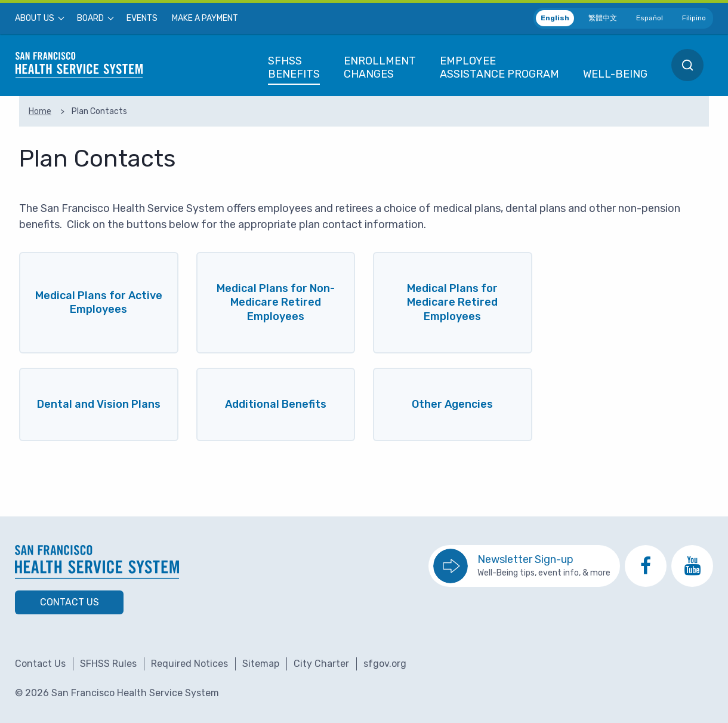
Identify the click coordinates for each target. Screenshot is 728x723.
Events (142, 19)
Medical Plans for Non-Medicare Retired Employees (276, 302)
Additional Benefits (276, 404)
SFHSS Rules (108, 664)
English (555, 18)
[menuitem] (39, 19)
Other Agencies (452, 404)
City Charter (321, 664)
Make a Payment (205, 19)
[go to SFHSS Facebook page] (646, 566)
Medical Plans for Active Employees (99, 302)
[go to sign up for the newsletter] (524, 566)
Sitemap (261, 664)
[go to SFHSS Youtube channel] (692, 566)
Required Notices (189, 664)
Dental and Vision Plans (99, 404)
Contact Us (70, 602)
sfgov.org (385, 664)
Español (650, 18)
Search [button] (687, 65)
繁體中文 (603, 18)
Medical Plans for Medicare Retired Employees (452, 302)
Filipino (694, 18)
